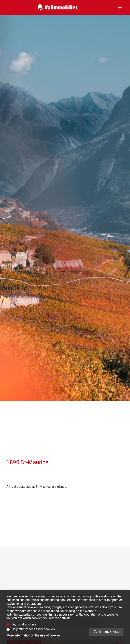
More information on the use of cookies (34, 636)
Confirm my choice (107, 631)
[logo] (58, 7)
